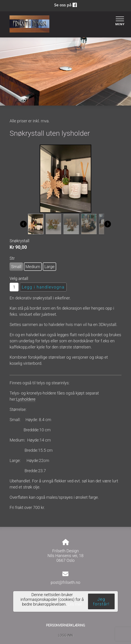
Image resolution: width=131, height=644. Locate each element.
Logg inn (65, 635)
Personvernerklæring (65, 625)
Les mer (75, 604)
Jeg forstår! (101, 602)
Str (12, 258)
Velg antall (19, 278)
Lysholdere (26, 399)
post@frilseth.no (65, 582)
